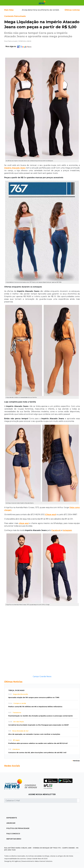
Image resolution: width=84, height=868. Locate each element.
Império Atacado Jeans (15, 168)
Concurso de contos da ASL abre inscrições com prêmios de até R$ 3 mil (37, 753)
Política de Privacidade (18, 828)
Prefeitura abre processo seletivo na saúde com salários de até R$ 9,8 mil (38, 743)
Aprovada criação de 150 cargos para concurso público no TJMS (34, 697)
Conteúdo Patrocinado (15, 16)
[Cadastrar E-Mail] (41, 801)
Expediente (12, 818)
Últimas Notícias (13, 682)
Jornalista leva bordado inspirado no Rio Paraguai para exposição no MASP (38, 725)
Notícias (76, 761)
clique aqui (24, 523)
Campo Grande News (42, 676)
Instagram (67, 530)
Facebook (56, 530)
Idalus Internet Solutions (43, 861)
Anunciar (11, 823)
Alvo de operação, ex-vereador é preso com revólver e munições (34, 734)
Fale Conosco (13, 834)
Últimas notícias (72, 10)
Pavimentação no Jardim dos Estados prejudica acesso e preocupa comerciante (40, 716)
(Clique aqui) (51, 515)
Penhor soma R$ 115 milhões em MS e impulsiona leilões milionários (35, 707)
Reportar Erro (14, 839)
